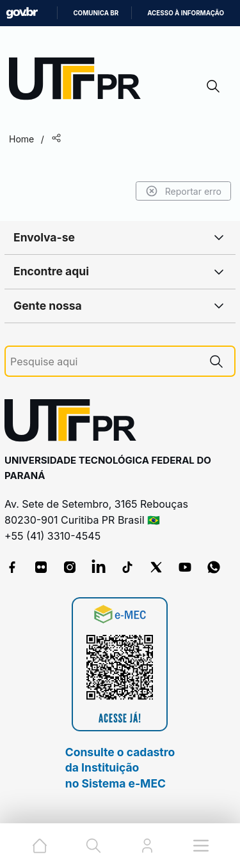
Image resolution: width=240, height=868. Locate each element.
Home (21, 139)
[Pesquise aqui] (104, 362)
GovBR (22, 13)
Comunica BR (96, 13)
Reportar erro (183, 191)
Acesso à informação (186, 13)
